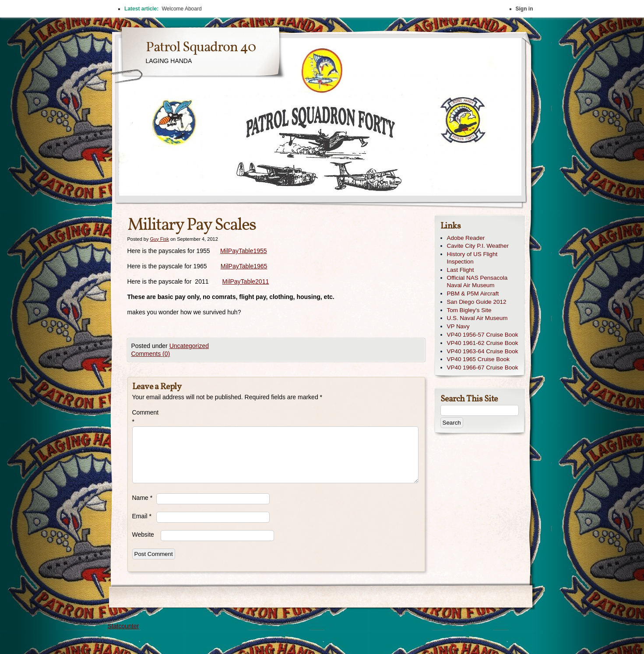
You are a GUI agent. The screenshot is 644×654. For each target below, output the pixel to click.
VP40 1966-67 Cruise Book (483, 367)
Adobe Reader (466, 238)
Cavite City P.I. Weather (478, 246)
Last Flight (461, 270)
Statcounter (123, 626)
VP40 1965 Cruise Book (478, 359)
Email (142, 516)
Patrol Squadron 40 (201, 48)
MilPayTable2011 (246, 281)
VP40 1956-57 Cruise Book (483, 335)
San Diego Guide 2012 (477, 302)
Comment (144, 417)
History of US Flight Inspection (472, 258)
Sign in (524, 9)
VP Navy (458, 326)
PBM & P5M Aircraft (473, 294)
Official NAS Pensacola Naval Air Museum (477, 281)
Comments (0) (151, 354)
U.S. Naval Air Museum (477, 318)
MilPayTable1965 (244, 266)
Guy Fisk (159, 239)
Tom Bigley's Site (469, 310)
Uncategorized (189, 346)
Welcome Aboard (181, 9)
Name (143, 498)
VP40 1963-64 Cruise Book (483, 351)
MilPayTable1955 (244, 251)
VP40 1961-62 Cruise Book (483, 343)
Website (143, 534)
